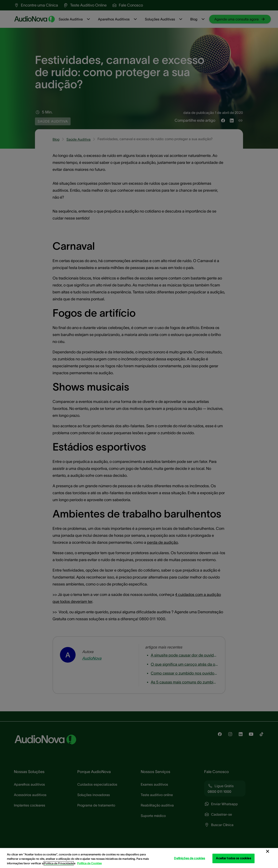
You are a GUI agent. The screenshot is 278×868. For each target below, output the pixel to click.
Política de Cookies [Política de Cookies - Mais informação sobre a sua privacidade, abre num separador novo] (89, 863)
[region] (139, 858)
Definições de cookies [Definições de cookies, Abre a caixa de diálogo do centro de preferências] (189, 858)
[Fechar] (268, 851)
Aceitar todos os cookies (233, 858)
